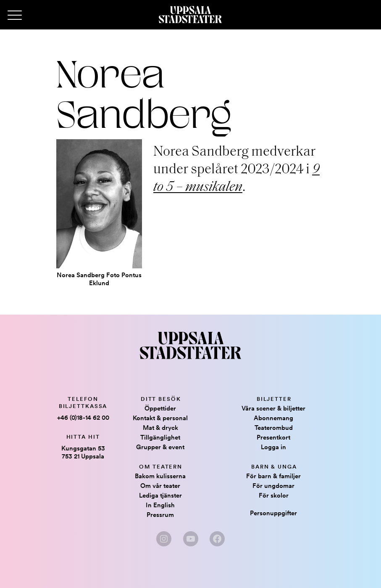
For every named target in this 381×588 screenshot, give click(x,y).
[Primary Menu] (15, 16)
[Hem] (190, 15)
